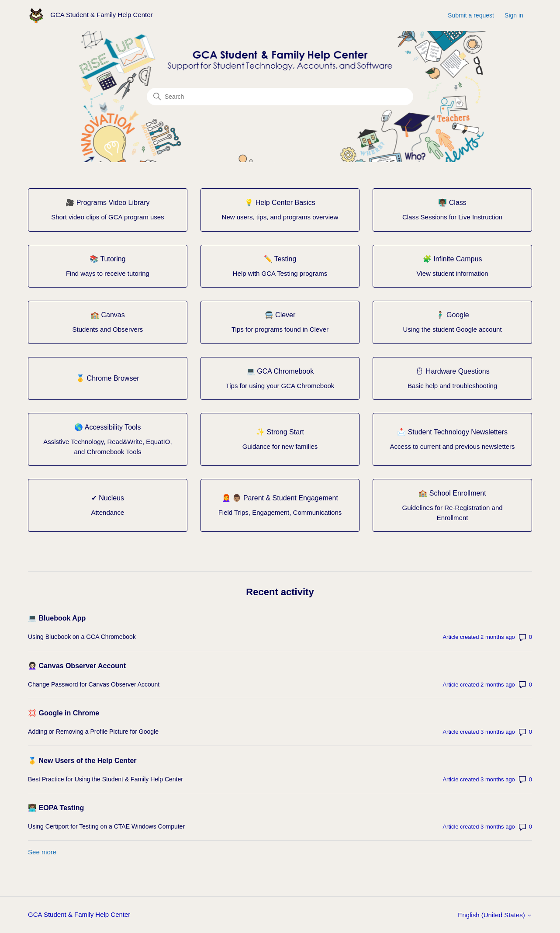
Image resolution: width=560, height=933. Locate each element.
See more (42, 852)
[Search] (280, 97)
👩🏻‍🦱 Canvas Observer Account (77, 666)
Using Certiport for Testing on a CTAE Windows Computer (106, 826)
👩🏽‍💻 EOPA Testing (56, 808)
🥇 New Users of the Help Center (82, 761)
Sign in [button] (514, 15)
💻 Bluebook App (57, 618)
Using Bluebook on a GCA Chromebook (82, 637)
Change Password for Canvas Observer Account (94, 684)
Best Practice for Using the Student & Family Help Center (105, 779)
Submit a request (471, 15)
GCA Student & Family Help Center (79, 914)
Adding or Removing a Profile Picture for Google (93, 732)
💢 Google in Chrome (64, 713)
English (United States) (495, 915)
